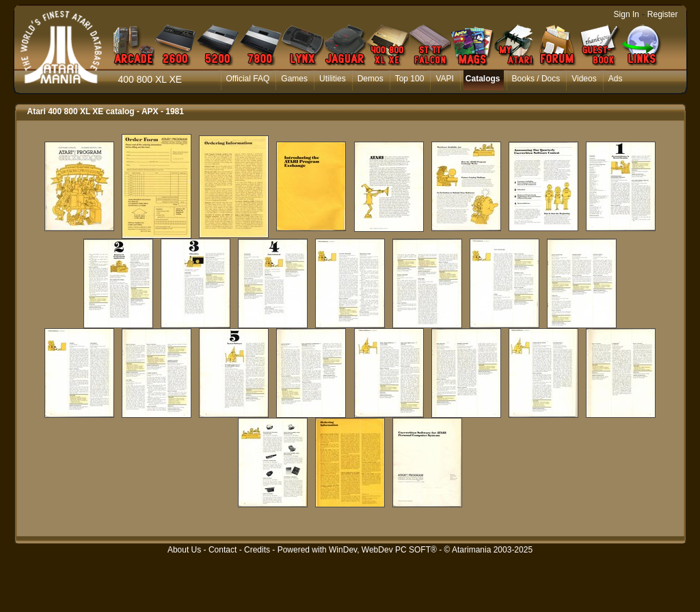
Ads (616, 79)
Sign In (627, 14)
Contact (223, 550)
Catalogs (483, 79)
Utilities (333, 79)
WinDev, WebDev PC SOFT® (383, 550)
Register (663, 14)
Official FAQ (248, 79)
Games (294, 79)
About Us (184, 550)
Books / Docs (536, 79)
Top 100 (410, 79)
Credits (257, 550)
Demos (371, 79)
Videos (584, 79)
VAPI (444, 79)
